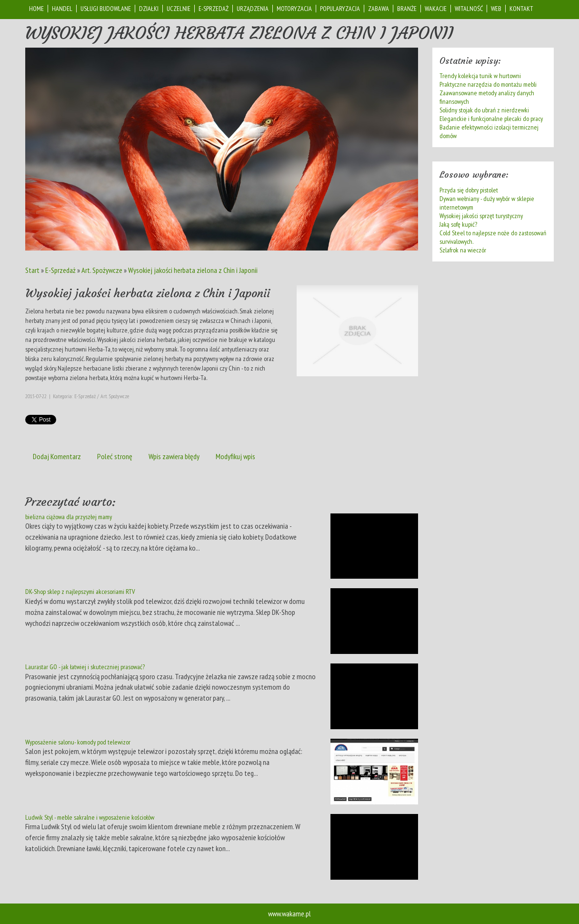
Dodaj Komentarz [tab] (57, 456)
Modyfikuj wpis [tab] (235, 456)
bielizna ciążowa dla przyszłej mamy (69, 517)
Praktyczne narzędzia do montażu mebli (488, 84)
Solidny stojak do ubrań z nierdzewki (484, 110)
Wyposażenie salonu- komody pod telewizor (78, 742)
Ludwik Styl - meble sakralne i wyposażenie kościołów (90, 817)
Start (32, 270)
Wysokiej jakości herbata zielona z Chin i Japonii (193, 270)
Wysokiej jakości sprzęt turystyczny (481, 216)
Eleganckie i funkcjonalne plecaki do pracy (491, 119)
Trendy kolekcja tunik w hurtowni (480, 76)
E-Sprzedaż (60, 270)
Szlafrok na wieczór (463, 250)
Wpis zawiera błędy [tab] (174, 456)
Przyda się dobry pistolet (469, 190)
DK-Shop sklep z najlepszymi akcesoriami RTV (80, 592)
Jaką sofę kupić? (458, 224)
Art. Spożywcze (102, 270)
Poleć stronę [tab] (115, 456)
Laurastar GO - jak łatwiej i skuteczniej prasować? (85, 667)
